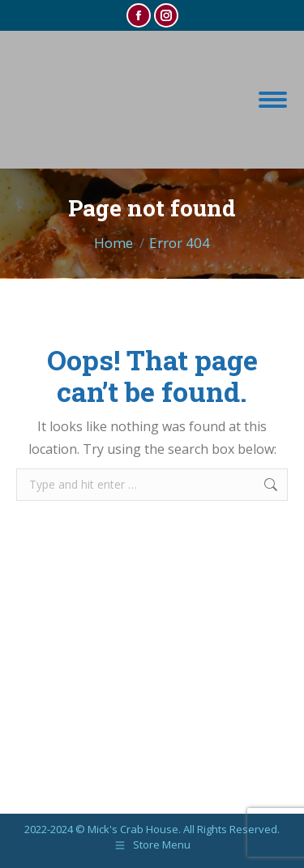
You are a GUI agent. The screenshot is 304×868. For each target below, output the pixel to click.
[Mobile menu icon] (273, 100)
